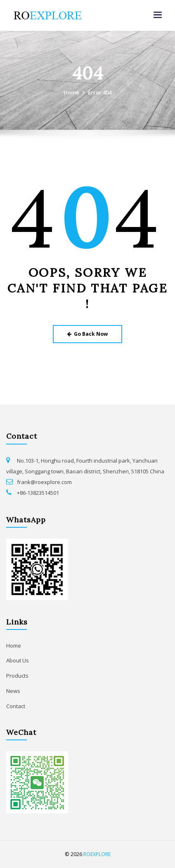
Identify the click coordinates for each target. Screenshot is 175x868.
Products (17, 676)
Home (71, 92)
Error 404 (100, 92)
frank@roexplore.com (44, 482)
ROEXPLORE (97, 854)
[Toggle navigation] (158, 15)
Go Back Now (88, 334)
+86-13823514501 (38, 493)
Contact (16, 706)
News (13, 691)
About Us (18, 660)
